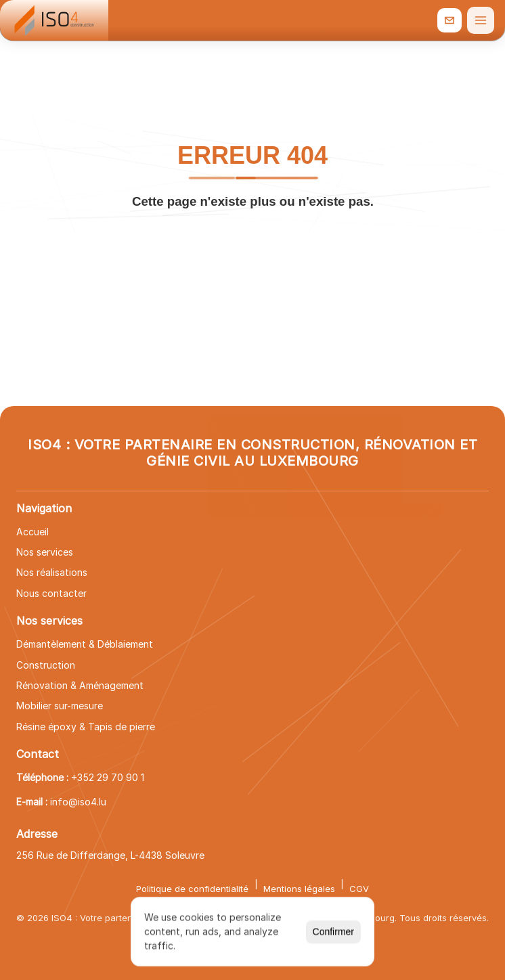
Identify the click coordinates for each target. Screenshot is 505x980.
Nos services (45, 552)
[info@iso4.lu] (449, 20)
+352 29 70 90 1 (108, 777)
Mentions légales (299, 889)
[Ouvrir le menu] (481, 20)
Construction (46, 665)
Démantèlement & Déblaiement (85, 644)
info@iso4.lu (78, 802)
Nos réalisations (52, 572)
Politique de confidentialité (192, 889)
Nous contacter (51, 593)
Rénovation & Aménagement (80, 685)
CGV (359, 889)
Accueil (32, 532)
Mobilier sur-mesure (60, 706)
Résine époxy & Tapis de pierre (86, 727)
